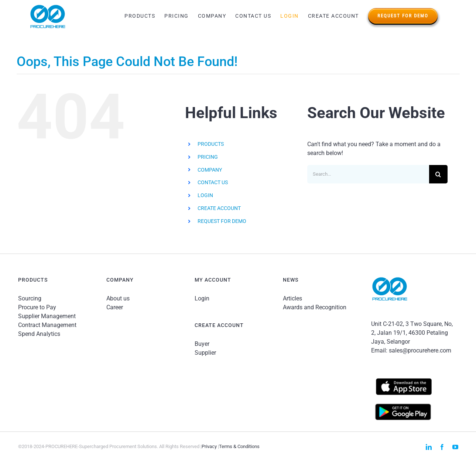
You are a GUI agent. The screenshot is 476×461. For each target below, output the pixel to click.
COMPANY (210, 170)
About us (118, 298)
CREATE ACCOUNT (219, 208)
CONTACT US (213, 182)
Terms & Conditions (239, 446)
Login (202, 298)
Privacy (209, 446)
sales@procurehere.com (420, 350)
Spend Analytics (39, 334)
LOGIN (205, 195)
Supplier (205, 353)
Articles (292, 298)
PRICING (208, 157)
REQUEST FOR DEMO (222, 221)
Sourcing (30, 298)
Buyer (202, 344)
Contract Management (47, 325)
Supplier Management (47, 316)
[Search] (438, 174)
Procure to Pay (37, 307)
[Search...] (368, 174)
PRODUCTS (211, 144)
